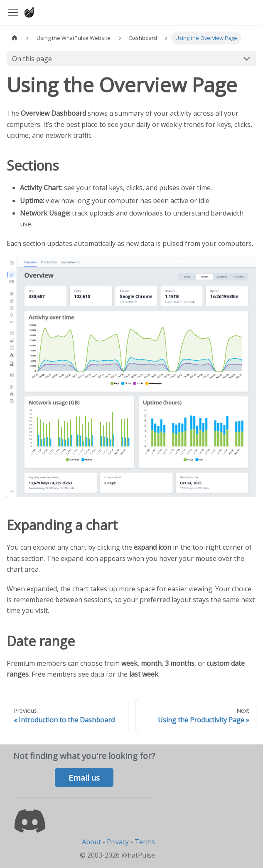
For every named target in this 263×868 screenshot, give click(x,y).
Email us (84, 778)
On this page (32, 59)
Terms (145, 842)
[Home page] (15, 38)
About (91, 842)
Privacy (118, 842)
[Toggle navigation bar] (13, 12)
